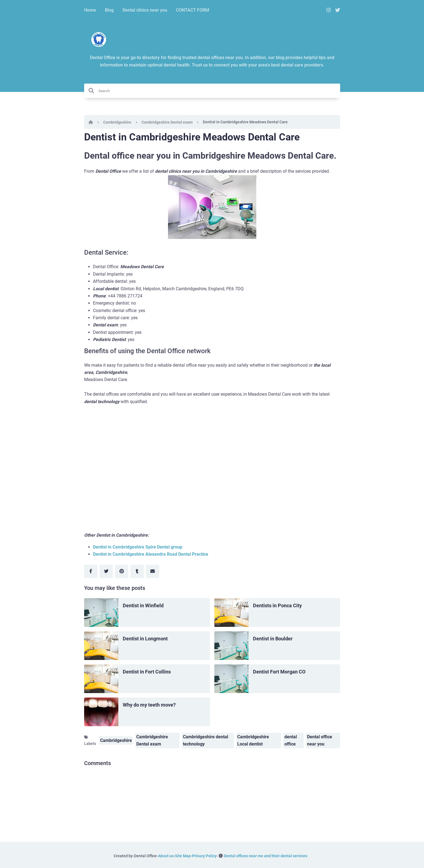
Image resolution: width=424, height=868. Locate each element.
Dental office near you (320, 740)
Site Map (183, 856)
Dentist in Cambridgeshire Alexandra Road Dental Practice (151, 554)
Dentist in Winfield (143, 605)
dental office (291, 740)
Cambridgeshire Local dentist (253, 740)
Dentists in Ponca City (277, 605)
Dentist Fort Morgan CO (279, 672)
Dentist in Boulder (273, 639)
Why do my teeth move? (149, 705)
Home (90, 10)
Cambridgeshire (117, 122)
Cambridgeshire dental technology (206, 740)
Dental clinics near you (145, 10)
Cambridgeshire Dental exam (167, 122)
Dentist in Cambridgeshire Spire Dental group (138, 547)
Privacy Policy (204, 856)
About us (166, 856)
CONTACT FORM (193, 10)
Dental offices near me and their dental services (266, 856)
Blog (109, 10)
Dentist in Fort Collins (147, 672)
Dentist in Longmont (145, 639)
